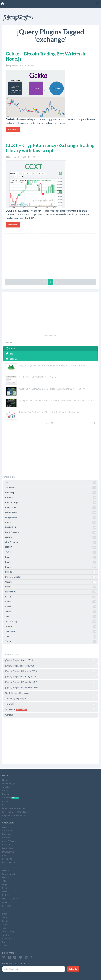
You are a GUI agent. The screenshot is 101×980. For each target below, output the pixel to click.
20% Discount (21, 710)
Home (5, 780)
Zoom (51, 641)
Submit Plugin (9, 783)
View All (71, 423)
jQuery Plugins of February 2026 (50, 671)
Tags (9, 354)
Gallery (51, 537)
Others (51, 582)
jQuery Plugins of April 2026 (50, 660)
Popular (6, 794)
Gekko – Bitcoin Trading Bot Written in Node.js (46, 56)
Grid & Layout (51, 542)
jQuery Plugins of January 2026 (50, 677)
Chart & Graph (51, 503)
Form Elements (51, 532)
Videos (5, 791)
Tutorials (11, 359)
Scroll (51, 597)
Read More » (13, 130)
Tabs (51, 617)
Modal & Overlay (51, 577)
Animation (51, 488)
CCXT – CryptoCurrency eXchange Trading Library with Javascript (50, 148)
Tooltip (51, 627)
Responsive (51, 592)
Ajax (51, 483)
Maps (51, 557)
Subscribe (73, 969)
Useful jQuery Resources (50, 693)
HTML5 (51, 547)
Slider (51, 602)
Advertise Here (50, 336)
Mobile (51, 572)
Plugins (11, 348)
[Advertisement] (50, 256)
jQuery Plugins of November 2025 (50, 687)
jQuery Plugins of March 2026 (50, 666)
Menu (51, 567)
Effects (51, 523)
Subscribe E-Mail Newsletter (15, 812)
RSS (4, 805)
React (51, 587)
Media (51, 562)
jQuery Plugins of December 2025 (50, 682)
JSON (51, 552)
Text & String (51, 622)
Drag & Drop (51, 518)
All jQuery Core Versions (14, 815)
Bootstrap (51, 493)
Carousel (51, 498)
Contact (50, 715)
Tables (51, 612)
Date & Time (51, 512)
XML (51, 637)
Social (51, 607)
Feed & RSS (51, 527)
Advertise (50, 709)
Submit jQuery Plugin (50, 698)
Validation (51, 632)
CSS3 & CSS (51, 508)
